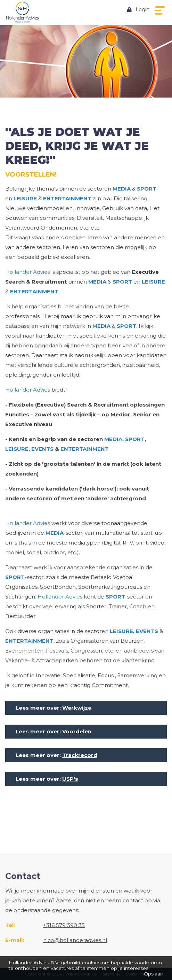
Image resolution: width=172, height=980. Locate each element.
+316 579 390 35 (64, 925)
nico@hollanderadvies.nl (75, 940)
